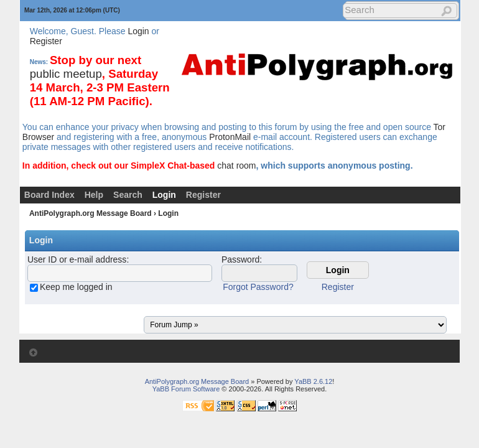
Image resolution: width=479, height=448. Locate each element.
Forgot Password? (258, 287)
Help (94, 195)
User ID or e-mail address (77, 259)
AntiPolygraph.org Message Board (91, 213)
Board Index (49, 195)
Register (46, 41)
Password (240, 259)
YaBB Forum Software (186, 389)
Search (128, 195)
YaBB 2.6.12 (313, 381)
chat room (236, 166)
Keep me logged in (76, 287)
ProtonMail (230, 137)
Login (138, 31)
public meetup (66, 74)
